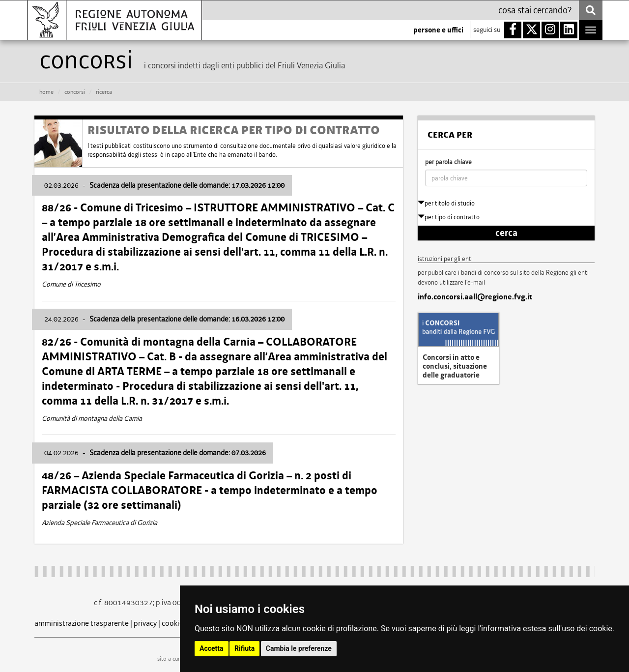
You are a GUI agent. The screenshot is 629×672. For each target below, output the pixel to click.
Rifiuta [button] (244, 648)
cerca (506, 233)
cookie (172, 623)
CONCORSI (75, 92)
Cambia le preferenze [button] (299, 648)
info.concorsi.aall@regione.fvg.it (475, 297)
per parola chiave (448, 162)
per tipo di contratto (449, 217)
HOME (46, 92)
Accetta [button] (212, 648)
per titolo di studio (446, 203)
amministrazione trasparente (82, 623)
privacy (145, 623)
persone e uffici (438, 30)
